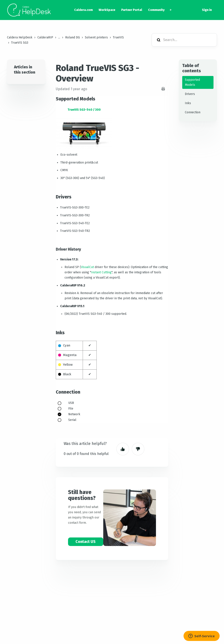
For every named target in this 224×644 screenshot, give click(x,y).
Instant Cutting (101, 272)
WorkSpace (107, 10)
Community (156, 10)
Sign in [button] (207, 10)
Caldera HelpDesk (20, 37)
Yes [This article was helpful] (123, 449)
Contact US (86, 542)
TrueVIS (118, 37)
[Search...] (184, 40)
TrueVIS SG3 (20, 43)
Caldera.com (83, 10)
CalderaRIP (45, 37)
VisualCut (87, 267)
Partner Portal (132, 10)
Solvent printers (96, 37)
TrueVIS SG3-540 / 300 (84, 110)
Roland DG (73, 37)
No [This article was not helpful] (138, 449)
